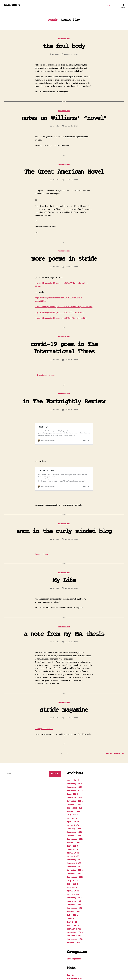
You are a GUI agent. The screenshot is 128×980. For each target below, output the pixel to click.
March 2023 (73, 836)
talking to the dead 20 (44, 709)
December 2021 (75, 881)
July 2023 (72, 826)
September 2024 (75, 788)
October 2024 (74, 785)
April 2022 (73, 871)
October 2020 (74, 916)
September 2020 (75, 919)
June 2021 (72, 899)
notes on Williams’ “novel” (64, 118)
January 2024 (74, 809)
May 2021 (72, 902)
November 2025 (75, 771)
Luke (57, 54)
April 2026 (73, 760)
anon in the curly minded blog (64, 511)
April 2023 (73, 833)
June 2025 (72, 774)
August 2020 (74, 923)
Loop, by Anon (41, 534)
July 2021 (72, 895)
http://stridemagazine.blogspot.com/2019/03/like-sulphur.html (61, 318)
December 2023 (75, 812)
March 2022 (73, 874)
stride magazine (64, 690)
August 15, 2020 (71, 54)
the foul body (64, 46)
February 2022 (75, 878)
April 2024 (73, 802)
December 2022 (75, 847)
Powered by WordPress (36, 974)
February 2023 (75, 840)
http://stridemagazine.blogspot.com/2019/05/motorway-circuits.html (64, 307)
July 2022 (72, 861)
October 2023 (74, 816)
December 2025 (75, 767)
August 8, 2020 (71, 126)
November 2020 (75, 912)
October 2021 (74, 885)
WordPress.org (74, 959)
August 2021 (74, 892)
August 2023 (74, 823)
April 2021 (73, 906)
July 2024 (72, 795)
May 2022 (72, 868)
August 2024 (74, 792)
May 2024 (72, 798)
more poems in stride (64, 259)
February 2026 (75, 764)
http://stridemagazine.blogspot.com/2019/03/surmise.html (59, 312)
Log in (70, 955)
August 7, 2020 (71, 568)
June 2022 (72, 864)
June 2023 (72, 830)
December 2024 (75, 778)
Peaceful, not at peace (46, 375)
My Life (64, 560)
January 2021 (74, 909)
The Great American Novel (64, 172)
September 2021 (75, 888)
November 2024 (75, 781)
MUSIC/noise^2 (12, 5)
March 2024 (73, 805)
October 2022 (74, 854)
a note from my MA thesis (64, 614)
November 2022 (75, 850)
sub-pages (107, 5)
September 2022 (75, 857)
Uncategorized (64, 39)
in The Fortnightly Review (64, 402)
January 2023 (74, 843)
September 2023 (75, 819)
